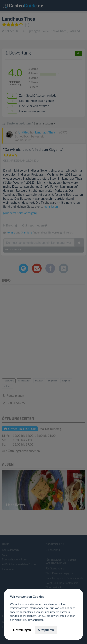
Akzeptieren (46, 630)
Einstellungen (22, 630)
